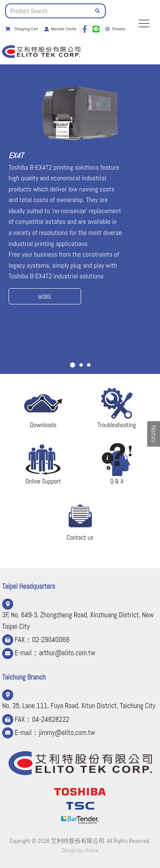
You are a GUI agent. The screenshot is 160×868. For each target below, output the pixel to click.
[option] (80, 194)
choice (91, 850)
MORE (45, 297)
